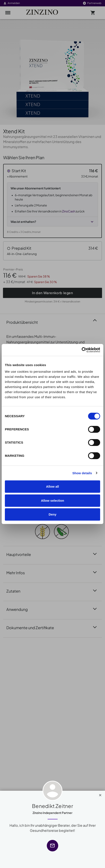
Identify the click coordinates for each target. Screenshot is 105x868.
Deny (53, 514)
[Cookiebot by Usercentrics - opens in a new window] (82, 350)
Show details (82, 473)
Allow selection (52, 501)
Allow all (53, 486)
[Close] (100, 794)
